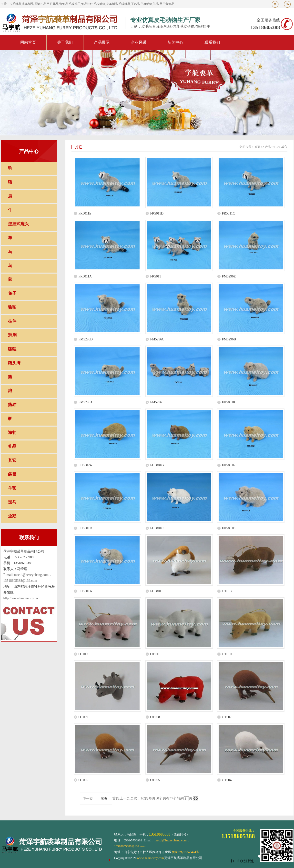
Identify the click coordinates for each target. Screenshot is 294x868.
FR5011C (229, 213)
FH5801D (85, 528)
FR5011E (85, 213)
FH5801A (85, 591)
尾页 (104, 799)
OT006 (83, 780)
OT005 (155, 780)
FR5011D (157, 213)
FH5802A (85, 465)
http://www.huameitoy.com (22, 598)
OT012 (83, 654)
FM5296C (157, 339)
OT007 (227, 717)
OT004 (227, 780)
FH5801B (229, 528)
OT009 (83, 717)
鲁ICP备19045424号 (186, 852)
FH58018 (228, 402)
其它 (79, 147)
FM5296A (86, 402)
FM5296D (86, 339)
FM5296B (229, 339)
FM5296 (156, 402)
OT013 (227, 591)
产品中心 (271, 147)
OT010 (227, 654)
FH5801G (157, 465)
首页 (257, 147)
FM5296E (229, 276)
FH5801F (229, 465)
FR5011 (156, 276)
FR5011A (85, 276)
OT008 (155, 717)
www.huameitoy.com (150, 858)
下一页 (88, 799)
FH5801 (156, 591)
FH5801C (157, 528)
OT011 (155, 654)
